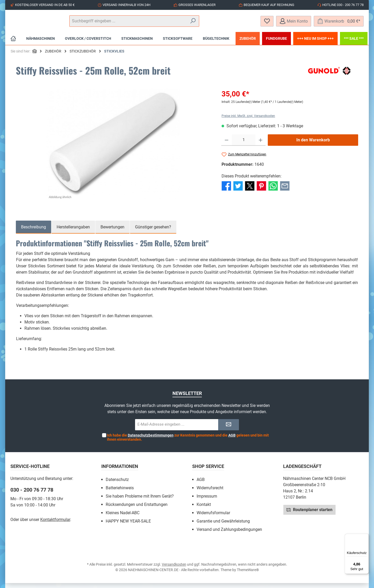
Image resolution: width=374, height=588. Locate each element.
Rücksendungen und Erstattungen (137, 509)
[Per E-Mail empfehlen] (285, 191)
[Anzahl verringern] (227, 145)
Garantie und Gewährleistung (223, 526)
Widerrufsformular (213, 518)
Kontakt (204, 509)
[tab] (34, 232)
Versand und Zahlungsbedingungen (229, 534)
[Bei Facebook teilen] (226, 191)
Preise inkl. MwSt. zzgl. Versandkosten (248, 121)
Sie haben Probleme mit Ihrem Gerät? (140, 501)
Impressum (207, 501)
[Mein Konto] (294, 24)
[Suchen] (241, 24)
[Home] (13, 43)
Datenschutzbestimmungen (151, 440)
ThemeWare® (248, 575)
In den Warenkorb (313, 145)
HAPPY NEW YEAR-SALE (128, 526)
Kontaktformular (55, 524)
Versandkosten (174, 569)
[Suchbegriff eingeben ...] (187, 24)
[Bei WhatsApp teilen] (273, 191)
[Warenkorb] (339, 24)
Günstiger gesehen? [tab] (153, 232)
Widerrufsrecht (210, 493)
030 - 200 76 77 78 (32, 495)
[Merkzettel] (267, 24)
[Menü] (366, 537)
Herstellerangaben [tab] (73, 232)
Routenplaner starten (309, 514)
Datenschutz (117, 484)
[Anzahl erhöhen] (261, 145)
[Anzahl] (244, 145)
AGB (232, 440)
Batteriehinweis (120, 493)
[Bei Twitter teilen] (238, 191)
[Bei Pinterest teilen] (261, 191)
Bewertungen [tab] (112, 232)
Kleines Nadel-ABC (123, 518)
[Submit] (229, 430)
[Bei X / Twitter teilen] (250, 191)
